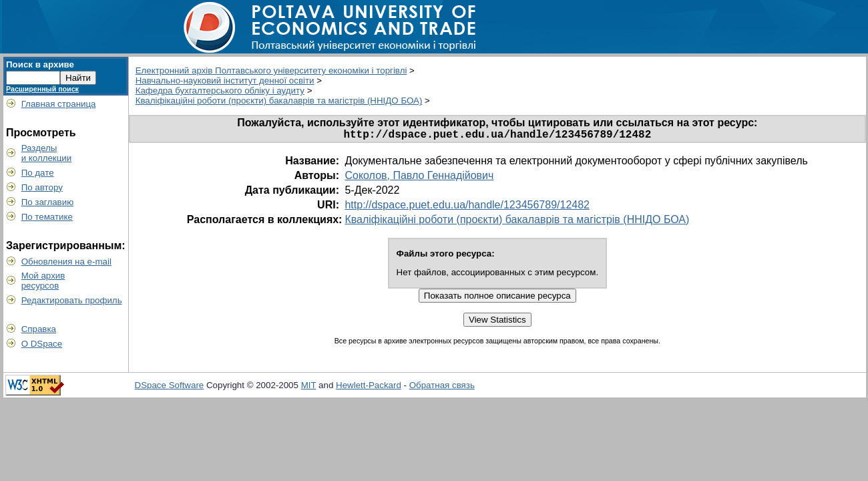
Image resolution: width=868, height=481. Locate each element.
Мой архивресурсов (43, 281)
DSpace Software (170, 388)
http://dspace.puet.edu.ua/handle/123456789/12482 (467, 207)
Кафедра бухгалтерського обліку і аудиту (220, 91)
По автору (42, 187)
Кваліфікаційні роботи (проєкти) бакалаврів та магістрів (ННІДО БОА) (279, 101)
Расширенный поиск (42, 89)
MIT (309, 388)
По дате (38, 173)
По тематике (47, 217)
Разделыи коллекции (47, 153)
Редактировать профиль (72, 300)
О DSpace (42, 344)
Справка (39, 329)
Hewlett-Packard (369, 388)
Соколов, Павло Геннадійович (419, 178)
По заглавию (48, 202)
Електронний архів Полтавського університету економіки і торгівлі (271, 70)
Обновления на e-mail (66, 262)
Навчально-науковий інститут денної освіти (225, 81)
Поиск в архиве (40, 64)
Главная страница (59, 104)
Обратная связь (442, 388)
